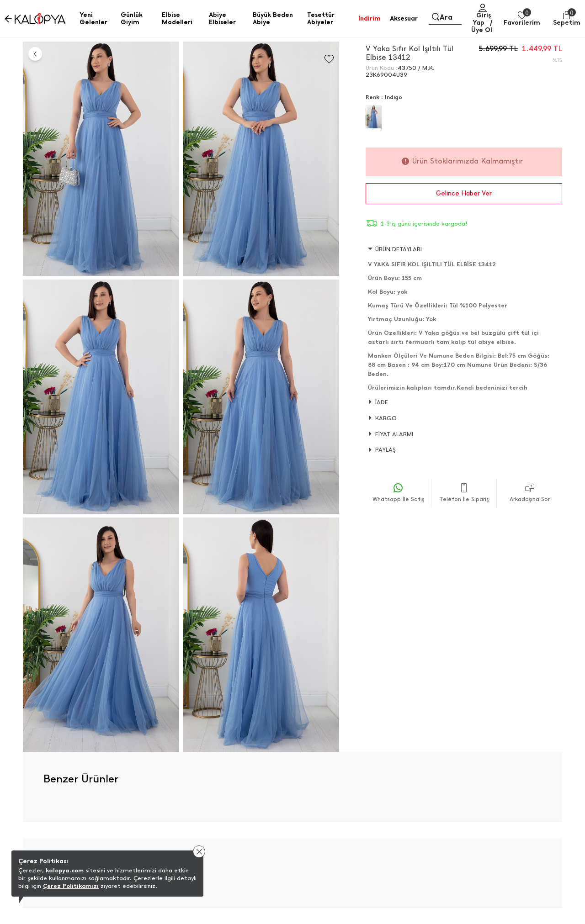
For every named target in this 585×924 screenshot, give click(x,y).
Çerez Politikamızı (71, 886)
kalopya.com (65, 870)
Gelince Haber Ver (464, 193)
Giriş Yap (482, 19)
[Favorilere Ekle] (329, 59)
